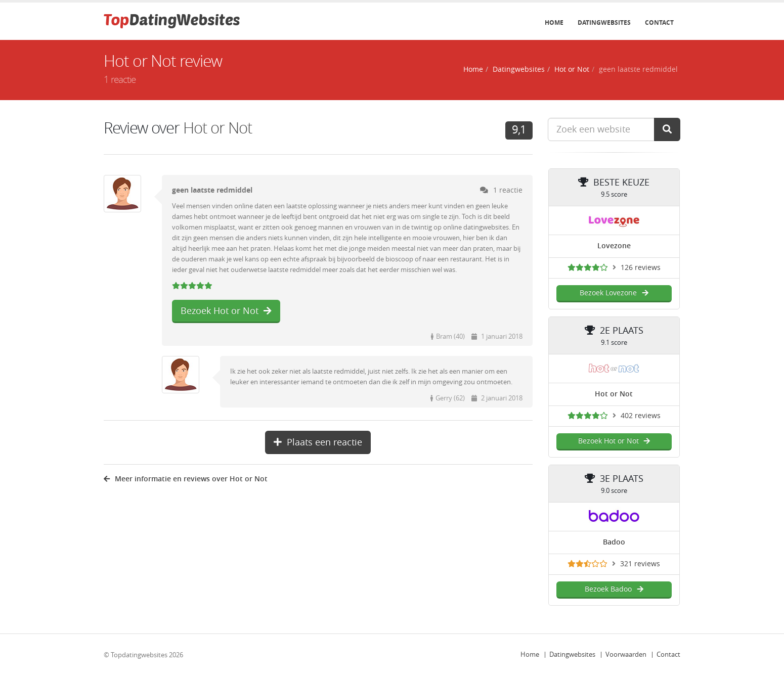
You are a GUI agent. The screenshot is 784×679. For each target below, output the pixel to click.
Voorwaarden (626, 654)
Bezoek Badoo (614, 589)
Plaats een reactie (318, 442)
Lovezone (614, 246)
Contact (659, 23)
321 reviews (640, 564)
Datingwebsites (604, 23)
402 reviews (641, 416)
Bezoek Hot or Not (226, 311)
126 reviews (641, 268)
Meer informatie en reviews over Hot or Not (186, 479)
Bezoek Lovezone (614, 293)
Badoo (614, 542)
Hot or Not (572, 70)
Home (554, 23)
